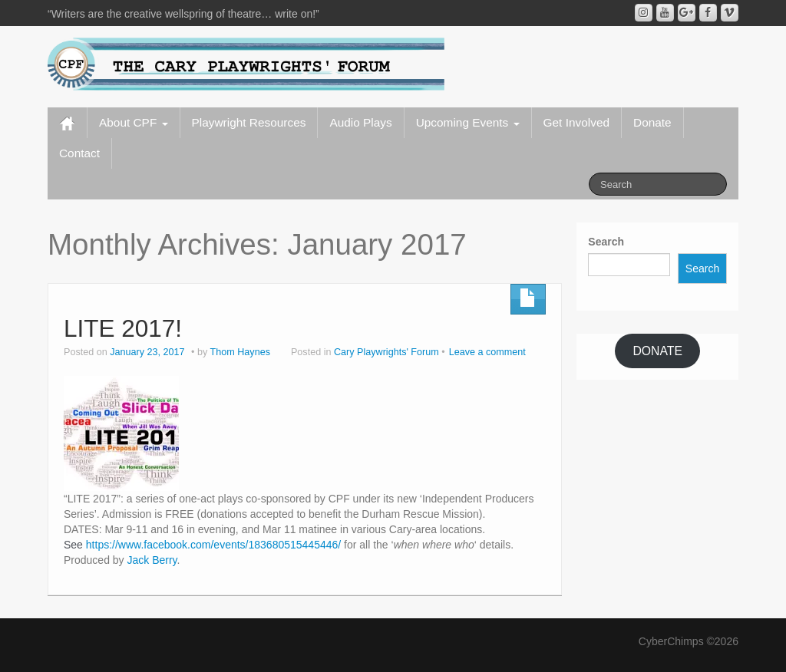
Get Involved (576, 122)
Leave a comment (487, 352)
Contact (79, 153)
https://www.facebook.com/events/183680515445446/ (213, 545)
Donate (652, 122)
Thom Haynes (240, 352)
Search (606, 242)
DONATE (657, 351)
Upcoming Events (468, 122)
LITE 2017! (123, 328)
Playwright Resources (249, 122)
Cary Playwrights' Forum (386, 352)
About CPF (134, 122)
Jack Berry (152, 560)
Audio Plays (360, 122)
